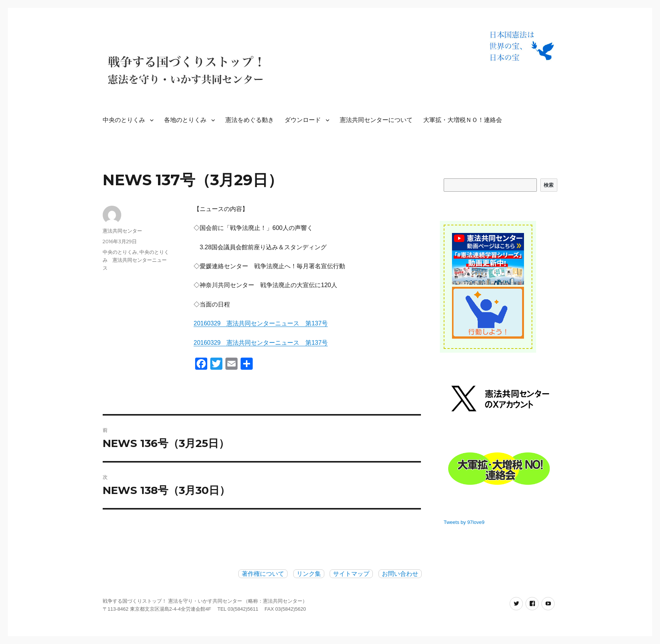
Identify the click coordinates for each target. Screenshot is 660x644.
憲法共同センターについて (376, 120)
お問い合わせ (400, 574)
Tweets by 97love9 (464, 522)
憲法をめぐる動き (250, 120)
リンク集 (309, 574)
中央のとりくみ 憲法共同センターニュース (136, 260)
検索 (549, 185)
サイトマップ (351, 574)
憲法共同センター (122, 231)
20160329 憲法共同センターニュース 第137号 (261, 323)
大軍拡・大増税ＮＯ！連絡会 (463, 120)
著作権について (263, 574)
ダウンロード (303, 120)
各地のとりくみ (185, 120)
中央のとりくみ (124, 120)
